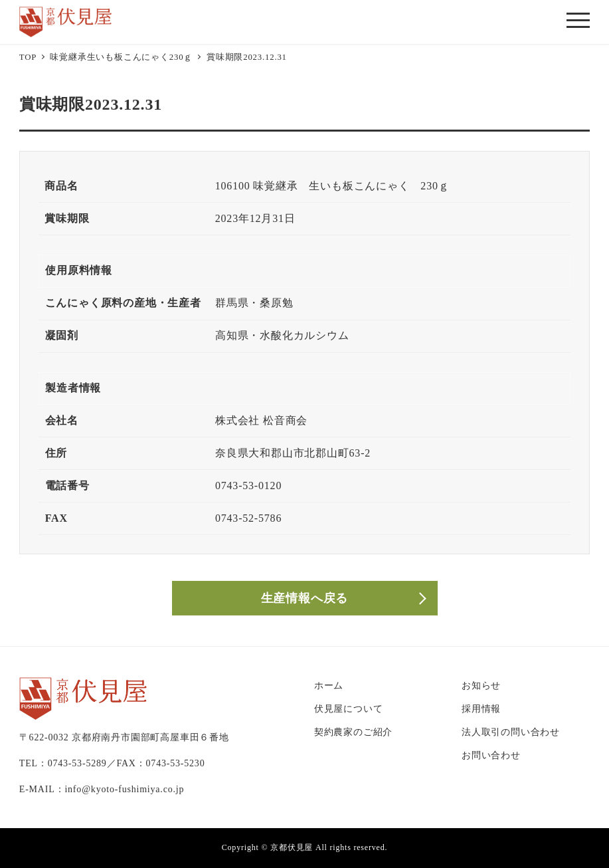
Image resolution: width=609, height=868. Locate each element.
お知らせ (481, 685)
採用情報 (481, 708)
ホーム (329, 685)
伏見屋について (349, 708)
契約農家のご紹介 (353, 732)
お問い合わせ (491, 755)
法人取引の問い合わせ (511, 732)
